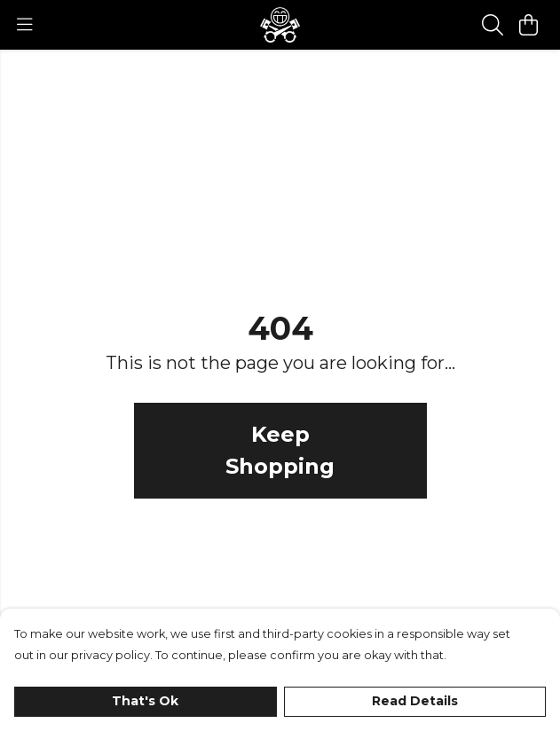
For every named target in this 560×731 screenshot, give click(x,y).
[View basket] (528, 25)
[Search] (493, 25)
